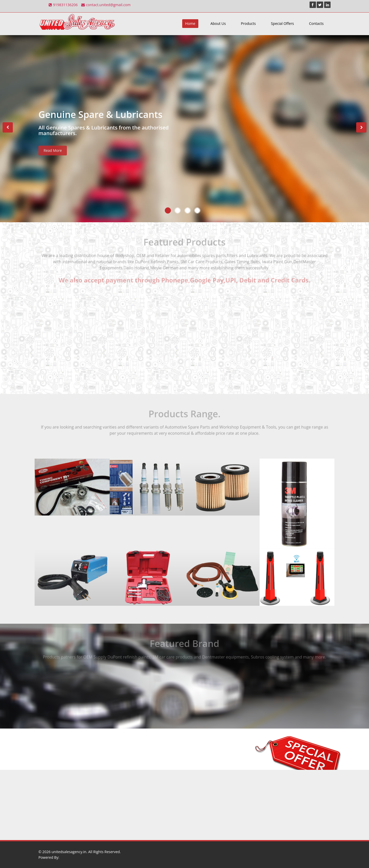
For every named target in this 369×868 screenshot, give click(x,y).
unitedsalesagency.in (69, 852)
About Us (218, 23)
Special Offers (282, 23)
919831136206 (63, 5)
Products (248, 23)
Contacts (316, 23)
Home (190, 23)
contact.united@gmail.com (106, 5)
